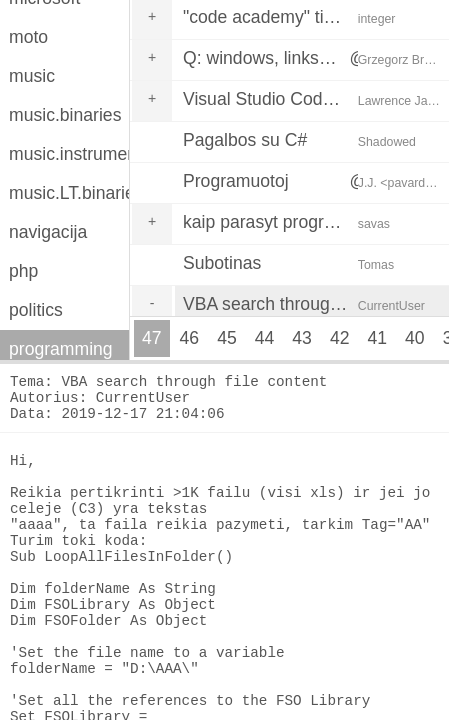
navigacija (48, 232)
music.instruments (69, 154)
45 (227, 338)
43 (302, 338)
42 (340, 338)
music (32, 76)
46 (190, 338)
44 (265, 338)
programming (61, 349)
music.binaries (65, 115)
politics (36, 310)
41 (377, 338)
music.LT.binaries (69, 193)
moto (28, 37)
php (23, 271)
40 (415, 338)
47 (152, 338)
